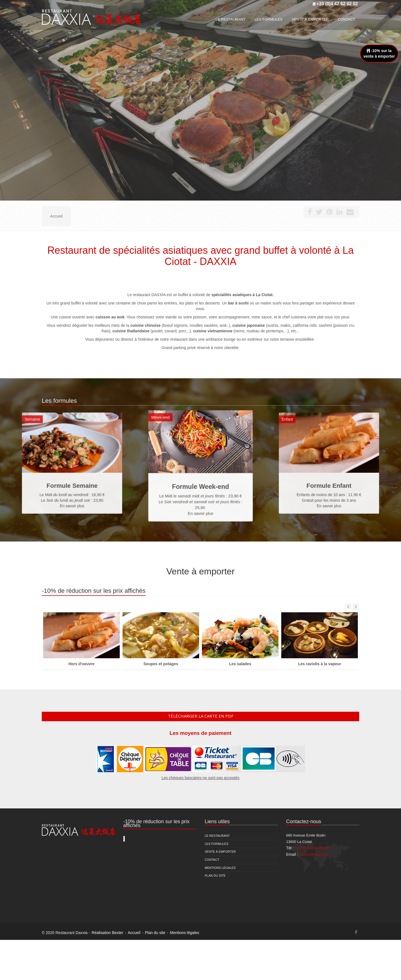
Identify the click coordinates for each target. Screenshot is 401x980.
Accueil (134, 933)
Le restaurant (217, 836)
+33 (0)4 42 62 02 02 (337, 4)
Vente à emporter (220, 852)
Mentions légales (220, 868)
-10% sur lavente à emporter (379, 53)
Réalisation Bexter (107, 933)
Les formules (217, 844)
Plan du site (215, 876)
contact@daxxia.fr (314, 855)
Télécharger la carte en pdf (201, 716)
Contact (212, 860)
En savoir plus (200, 495)
